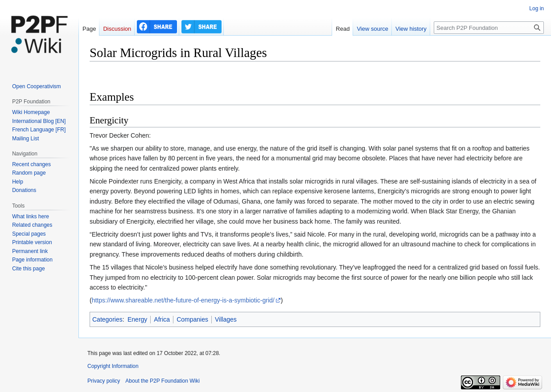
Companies (192, 319)
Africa (162, 319)
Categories (107, 319)
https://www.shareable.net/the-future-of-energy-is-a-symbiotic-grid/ (183, 300)
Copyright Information (113, 366)
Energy (137, 319)
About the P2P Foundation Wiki (162, 381)
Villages (226, 319)
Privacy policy (104, 381)
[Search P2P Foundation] (489, 28)
